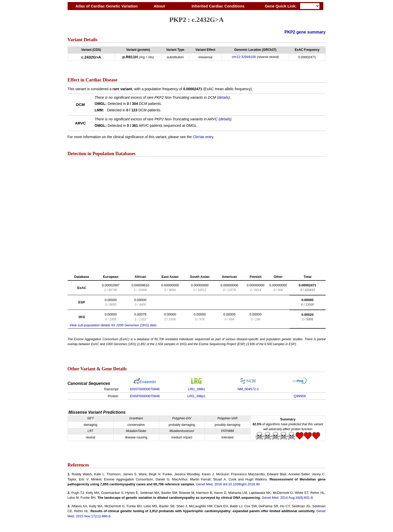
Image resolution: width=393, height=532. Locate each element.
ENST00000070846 (145, 389)
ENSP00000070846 (145, 396)
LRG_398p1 (196, 396)
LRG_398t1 (196, 389)
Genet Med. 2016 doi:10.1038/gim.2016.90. (228, 484)
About (159, 6)
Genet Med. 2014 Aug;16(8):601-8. (288, 498)
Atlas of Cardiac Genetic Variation (107, 6)
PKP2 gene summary (305, 32)
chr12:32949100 (244, 57)
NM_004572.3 (248, 389)
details (223, 97)
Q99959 (300, 396)
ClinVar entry (203, 137)
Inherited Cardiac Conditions (218, 6)
